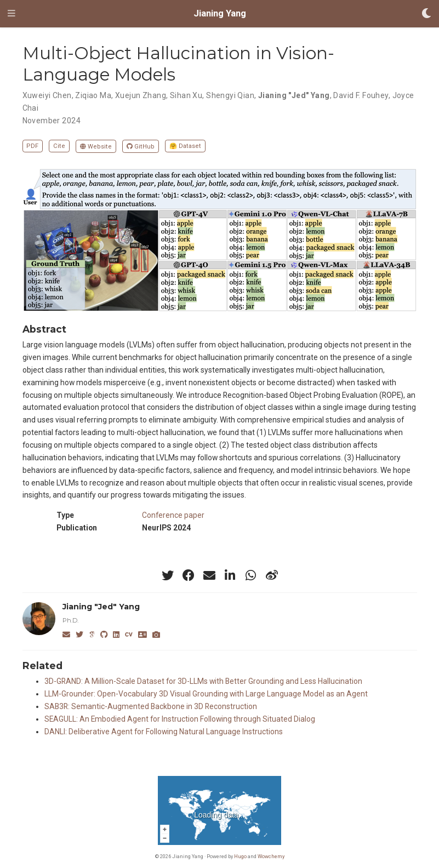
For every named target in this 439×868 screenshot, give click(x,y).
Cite (59, 146)
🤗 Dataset (185, 146)
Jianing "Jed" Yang (294, 95)
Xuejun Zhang (141, 95)
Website (96, 147)
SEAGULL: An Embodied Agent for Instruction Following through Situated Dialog (180, 719)
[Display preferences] (426, 14)
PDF (32, 146)
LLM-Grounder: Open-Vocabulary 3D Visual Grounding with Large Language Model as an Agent (206, 694)
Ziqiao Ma (93, 95)
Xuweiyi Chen (47, 95)
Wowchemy (271, 856)
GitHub (141, 147)
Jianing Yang (220, 13)
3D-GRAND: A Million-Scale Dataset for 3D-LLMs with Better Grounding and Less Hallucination (203, 681)
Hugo (240, 856)
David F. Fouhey (361, 95)
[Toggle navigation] (12, 14)
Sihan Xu (186, 95)
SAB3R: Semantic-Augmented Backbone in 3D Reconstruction (151, 706)
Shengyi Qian (230, 95)
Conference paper (173, 515)
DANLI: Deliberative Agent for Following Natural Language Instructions (164, 732)
